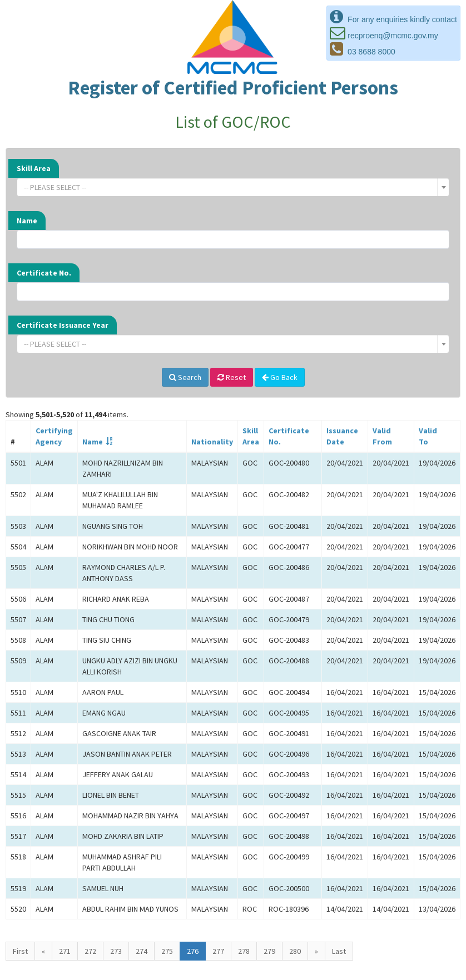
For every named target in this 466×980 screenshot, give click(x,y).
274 (142, 951)
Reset (232, 377)
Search (185, 377)
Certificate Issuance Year (63, 325)
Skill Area (34, 168)
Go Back (280, 377)
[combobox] (233, 187)
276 (193, 951)
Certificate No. (44, 273)
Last (339, 951)
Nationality (212, 442)
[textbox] (230, 187)
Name (27, 221)
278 (244, 951)
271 (65, 951)
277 (218, 951)
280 (295, 951)
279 (269, 951)
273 (116, 951)
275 (167, 951)
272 (90, 951)
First (20, 951)
